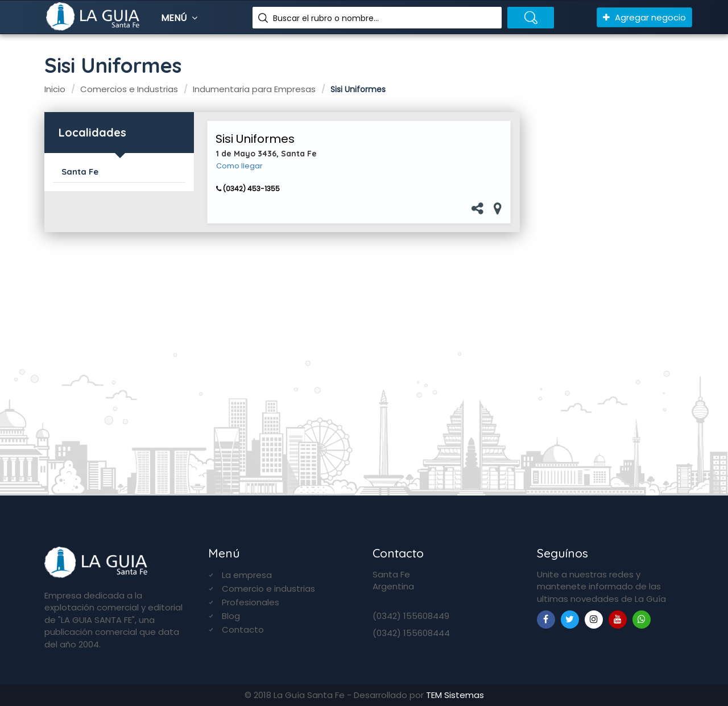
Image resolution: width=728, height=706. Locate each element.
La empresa (247, 575)
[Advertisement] (611, 291)
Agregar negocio (644, 17)
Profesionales (251, 602)
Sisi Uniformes (255, 139)
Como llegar (239, 166)
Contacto (243, 629)
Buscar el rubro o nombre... (326, 18)
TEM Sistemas (455, 695)
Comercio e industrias (268, 589)
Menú (181, 18)
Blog (231, 616)
